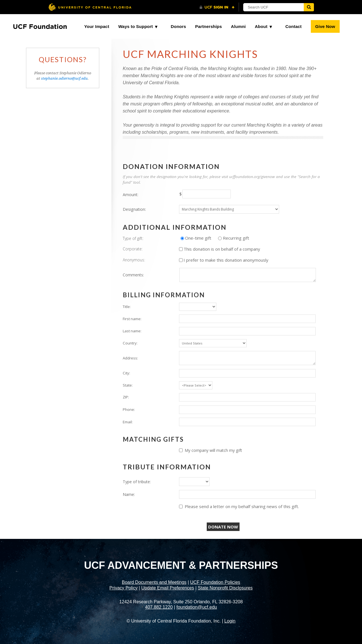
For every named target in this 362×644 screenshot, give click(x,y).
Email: (128, 422)
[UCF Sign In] (217, 7)
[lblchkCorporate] (181, 249)
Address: (130, 358)
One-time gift (198, 238)
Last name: (132, 331)
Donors (178, 26)
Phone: (129, 409)
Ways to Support (135, 26)
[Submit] (309, 7)
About (261, 26)
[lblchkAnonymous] (181, 260)
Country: (130, 343)
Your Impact (97, 26)
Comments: (133, 275)
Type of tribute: (137, 482)
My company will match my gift (213, 450)
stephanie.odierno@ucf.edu (64, 78)
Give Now (325, 26)
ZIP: (126, 397)
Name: (129, 494)
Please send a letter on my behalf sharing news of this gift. (242, 506)
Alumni (238, 26)
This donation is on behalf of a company (222, 249)
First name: (132, 319)
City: (126, 373)
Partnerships (209, 26)
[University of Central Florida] (90, 7)
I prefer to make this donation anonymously (226, 260)
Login (230, 621)
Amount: (131, 195)
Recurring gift (236, 238)
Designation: (134, 209)
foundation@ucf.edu (197, 607)
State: (128, 385)
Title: (127, 307)
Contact (294, 26)
